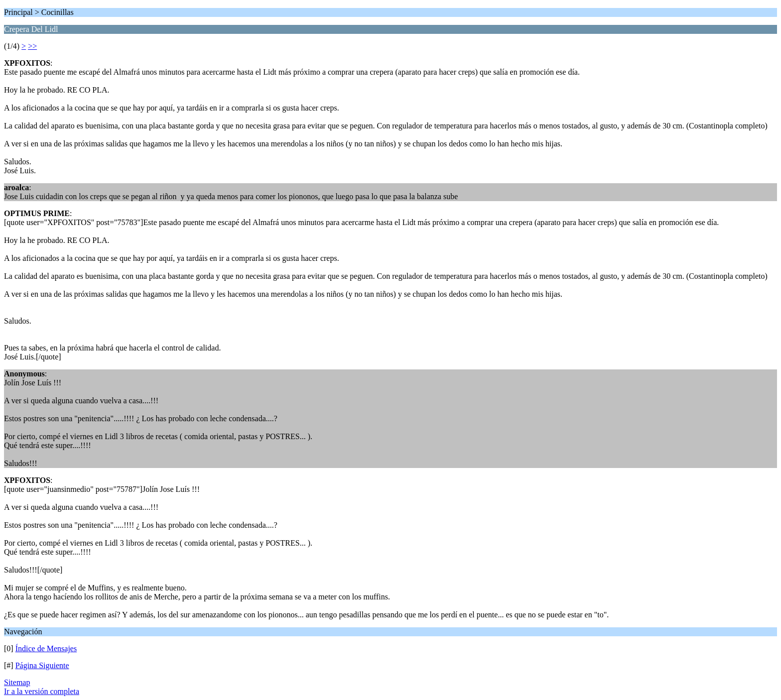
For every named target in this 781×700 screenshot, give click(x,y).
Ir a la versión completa (42, 691)
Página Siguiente (42, 665)
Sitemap (17, 682)
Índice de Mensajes (46, 648)
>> (32, 46)
